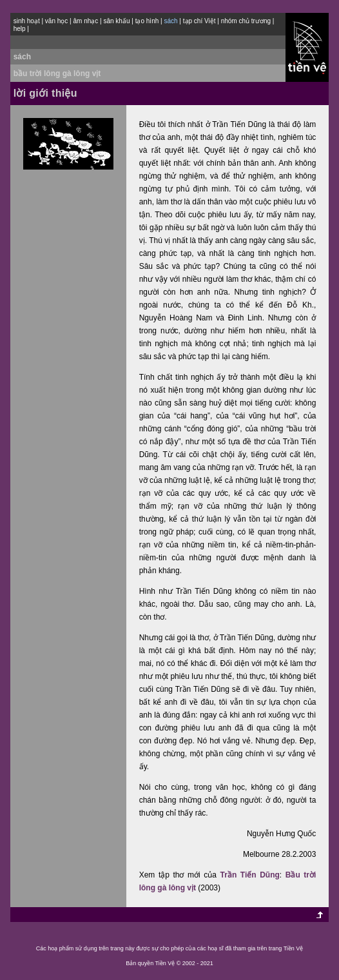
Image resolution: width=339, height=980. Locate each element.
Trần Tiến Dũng (250, 875)
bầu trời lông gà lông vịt (57, 73)
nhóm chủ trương (246, 21)
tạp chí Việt (199, 21)
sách (22, 57)
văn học (56, 21)
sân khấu (116, 21)
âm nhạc (86, 21)
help (20, 29)
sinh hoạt (27, 21)
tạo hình (147, 21)
